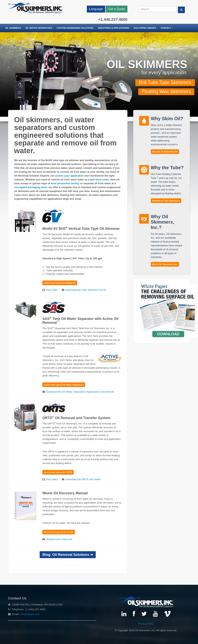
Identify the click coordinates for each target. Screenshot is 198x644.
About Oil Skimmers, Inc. (165, 264)
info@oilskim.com (30, 614)
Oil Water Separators (39, 28)
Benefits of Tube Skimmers (166, 201)
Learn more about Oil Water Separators (64, 385)
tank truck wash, (100, 180)
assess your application (69, 176)
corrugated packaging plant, (31, 187)
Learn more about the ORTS (58, 472)
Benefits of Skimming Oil (165, 152)
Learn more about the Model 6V (60, 283)
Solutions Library (145, 28)
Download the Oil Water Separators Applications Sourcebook (80, 392)
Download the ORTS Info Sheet (83, 479)
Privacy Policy (146, 624)
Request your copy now (59, 539)
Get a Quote (116, 9)
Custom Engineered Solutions (75, 28)
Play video (52, 290)
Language (96, 9)
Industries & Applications (114, 28)
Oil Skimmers (13, 28)
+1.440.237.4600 (113, 19)
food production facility (65, 183)
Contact (166, 28)
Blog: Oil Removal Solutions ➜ (68, 555)
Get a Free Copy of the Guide (59, 532)
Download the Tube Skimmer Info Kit (86, 290)
